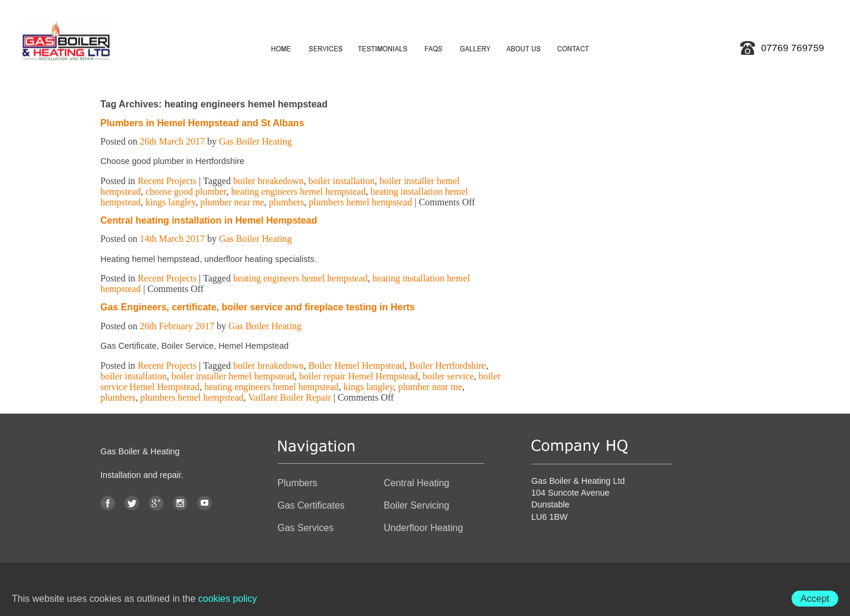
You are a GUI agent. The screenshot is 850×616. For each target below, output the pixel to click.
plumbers (287, 202)
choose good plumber (186, 191)
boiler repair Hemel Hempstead (359, 376)
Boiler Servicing (416, 505)
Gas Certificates (311, 505)
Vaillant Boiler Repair (289, 397)
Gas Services (305, 528)
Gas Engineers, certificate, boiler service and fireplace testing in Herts (258, 307)
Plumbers (297, 483)
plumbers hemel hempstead (360, 202)
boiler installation (341, 181)
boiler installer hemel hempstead (233, 376)
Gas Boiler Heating (256, 141)
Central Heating (416, 483)
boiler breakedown (269, 181)
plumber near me (232, 202)
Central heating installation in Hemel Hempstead (209, 220)
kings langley (170, 202)
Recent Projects (167, 181)
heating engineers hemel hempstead (299, 191)
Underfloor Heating (423, 528)
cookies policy (228, 599)
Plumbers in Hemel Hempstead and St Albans (202, 123)
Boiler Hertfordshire (447, 366)
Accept (815, 599)
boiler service (448, 376)
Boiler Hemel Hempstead (356, 366)
